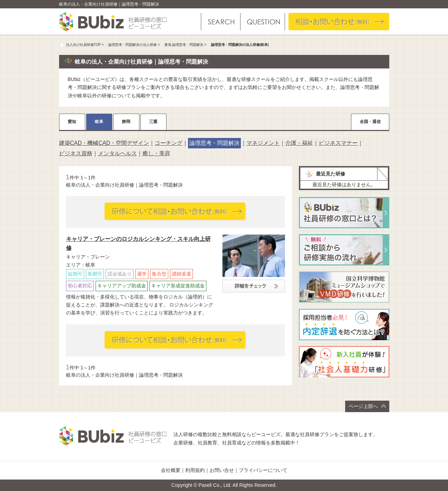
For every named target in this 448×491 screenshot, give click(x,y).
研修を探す (221, 22)
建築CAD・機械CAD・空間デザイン (104, 143)
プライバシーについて (263, 470)
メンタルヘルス (117, 153)
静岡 (126, 122)
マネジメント (263, 143)
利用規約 (195, 470)
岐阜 (99, 122)
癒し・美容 (156, 153)
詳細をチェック (254, 286)
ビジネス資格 (76, 153)
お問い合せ (222, 470)
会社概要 (171, 470)
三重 (153, 122)
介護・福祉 (299, 143)
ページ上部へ (367, 406)
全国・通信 (370, 122)
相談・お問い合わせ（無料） (339, 22)
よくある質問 (262, 22)
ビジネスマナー (338, 143)
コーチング (169, 143)
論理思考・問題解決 (214, 143)
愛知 (72, 122)
